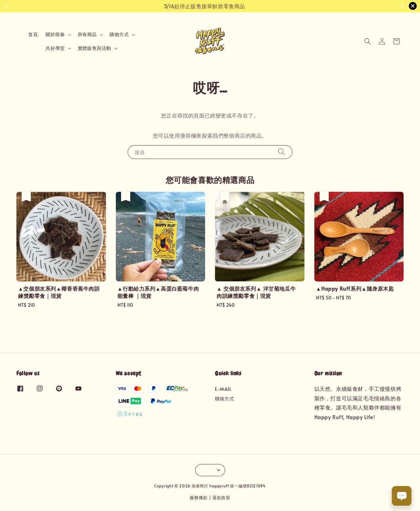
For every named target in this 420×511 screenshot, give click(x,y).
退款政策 (221, 498)
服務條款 (199, 498)
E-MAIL (223, 389)
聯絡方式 (224, 399)
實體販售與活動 (94, 48)
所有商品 (87, 34)
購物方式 (119, 34)
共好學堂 (55, 48)
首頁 (33, 34)
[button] (367, 41)
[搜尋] (282, 152)
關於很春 (55, 34)
